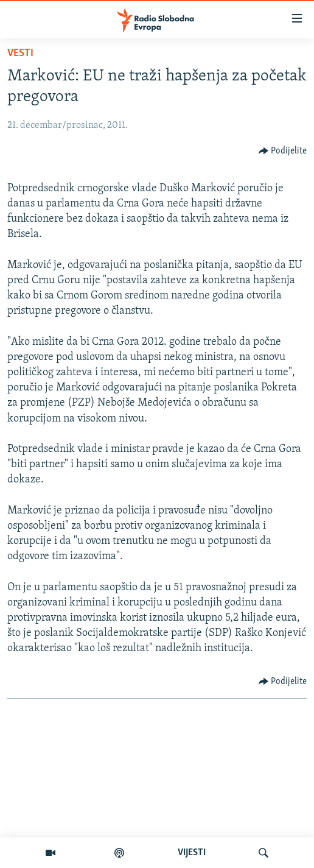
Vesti (20, 53)
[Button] (283, 151)
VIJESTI (192, 853)
